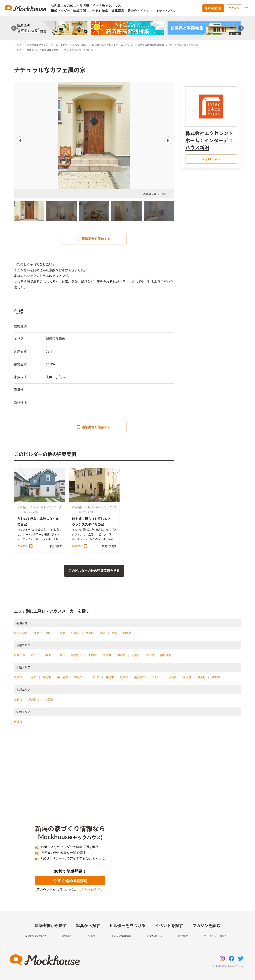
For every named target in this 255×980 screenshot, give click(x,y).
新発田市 (20, 655)
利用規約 (183, 936)
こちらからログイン (89, 890)
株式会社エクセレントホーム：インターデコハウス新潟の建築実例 (128, 45)
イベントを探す (169, 926)
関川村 (150, 655)
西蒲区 (127, 633)
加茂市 (78, 677)
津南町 (201, 677)
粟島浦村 (166, 655)
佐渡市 (18, 722)
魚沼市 (124, 677)
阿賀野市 (77, 655)
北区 (37, 633)
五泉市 (61, 655)
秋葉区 (90, 633)
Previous (20, 140)
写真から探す (88, 926)
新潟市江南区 (109, 546)
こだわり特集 (99, 11)
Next (168, 140)
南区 (103, 633)
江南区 (76, 633)
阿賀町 (136, 655)
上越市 (18, 700)
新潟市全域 (21, 633)
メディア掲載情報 (121, 936)
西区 (114, 633)
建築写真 (118, 11)
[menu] (246, 8)
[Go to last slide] (14, 28)
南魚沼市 (140, 677)
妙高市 (50, 700)
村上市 (35, 655)
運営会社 (67, 936)
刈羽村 (216, 677)
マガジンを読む (206, 926)
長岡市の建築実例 (49, 50)
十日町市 (94, 677)
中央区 (61, 633)
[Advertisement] (127, 770)
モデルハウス (166, 11)
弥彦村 (121, 655)
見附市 (110, 677)
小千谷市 (63, 677)
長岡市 (30, 50)
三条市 (32, 677)
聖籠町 (107, 655)
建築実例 (79, 11)
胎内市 (93, 655)
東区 (48, 633)
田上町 (156, 677)
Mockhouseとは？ (36, 936)
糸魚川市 (34, 700)
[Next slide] (241, 28)
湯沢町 (187, 677)
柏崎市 (47, 677)
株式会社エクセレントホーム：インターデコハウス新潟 (57, 45)
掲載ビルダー (60, 11)
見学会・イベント (140, 11)
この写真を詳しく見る (156, 194)
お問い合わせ (155, 936)
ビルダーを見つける (127, 926)
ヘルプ (92, 936)
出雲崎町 (171, 677)
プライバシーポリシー (217, 936)
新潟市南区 (56, 546)
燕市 (48, 655)
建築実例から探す (51, 926)
